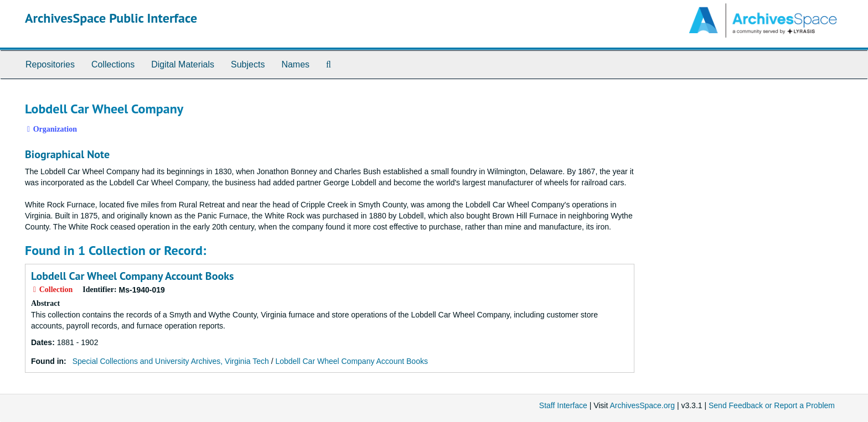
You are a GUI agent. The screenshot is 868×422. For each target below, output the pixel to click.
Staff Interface (563, 405)
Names (295, 64)
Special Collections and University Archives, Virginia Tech (171, 361)
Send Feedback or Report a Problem (772, 405)
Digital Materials (183, 64)
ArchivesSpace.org (642, 405)
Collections (113, 64)
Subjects (248, 64)
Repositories (50, 64)
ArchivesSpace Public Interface (111, 18)
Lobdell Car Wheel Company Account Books (132, 276)
